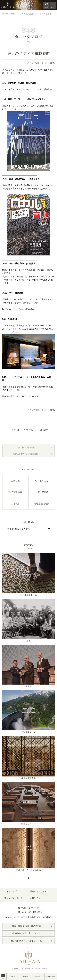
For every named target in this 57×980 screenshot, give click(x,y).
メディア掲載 (33, 63)
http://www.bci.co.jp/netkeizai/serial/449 (19, 309)
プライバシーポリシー (15, 898)
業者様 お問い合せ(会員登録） (26, 454)
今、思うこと (42, 481)
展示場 (26, 976)
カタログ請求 (51, 976)
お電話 (13, 976)
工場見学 (16, 504)
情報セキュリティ (38, 892)
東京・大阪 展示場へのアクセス (26, 926)
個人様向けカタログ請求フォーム (26, 941)
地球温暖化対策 (42, 504)
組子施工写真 (16, 492)
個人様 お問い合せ (26, 448)
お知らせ (16, 481)
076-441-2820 (35, 912)
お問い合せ (38, 976)
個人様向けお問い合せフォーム (26, 933)
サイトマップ (10, 892)
